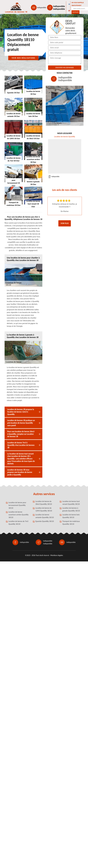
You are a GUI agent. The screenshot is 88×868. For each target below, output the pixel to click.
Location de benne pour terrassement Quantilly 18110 (17, 505)
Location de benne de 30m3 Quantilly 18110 (44, 503)
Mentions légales (57, 555)
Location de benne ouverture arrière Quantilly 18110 (19, 515)
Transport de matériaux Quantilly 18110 (71, 523)
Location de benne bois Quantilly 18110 (71, 516)
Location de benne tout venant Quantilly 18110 (71, 503)
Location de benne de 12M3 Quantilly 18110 (44, 509)
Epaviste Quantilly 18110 (45, 521)
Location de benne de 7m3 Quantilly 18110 (18, 523)
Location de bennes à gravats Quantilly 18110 (71, 509)
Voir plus (65, 223)
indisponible (42, 8)
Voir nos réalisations (23, 58)
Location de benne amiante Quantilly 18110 (45, 516)
